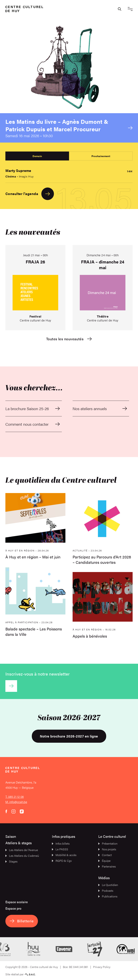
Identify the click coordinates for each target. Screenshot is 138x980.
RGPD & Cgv (62, 861)
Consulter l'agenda (30, 194)
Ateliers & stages (19, 843)
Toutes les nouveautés (69, 339)
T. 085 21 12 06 (15, 797)
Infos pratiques (64, 836)
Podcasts (106, 891)
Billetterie (22, 921)
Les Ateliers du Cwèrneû (22, 856)
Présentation (108, 843)
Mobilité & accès (64, 855)
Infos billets (61, 843)
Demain (37, 156)
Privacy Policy (102, 967)
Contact (105, 855)
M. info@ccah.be (16, 802)
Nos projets (107, 849)
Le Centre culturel (112, 836)
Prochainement (101, 156)
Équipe (104, 861)
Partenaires (107, 866)
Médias (104, 878)
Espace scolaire (17, 902)
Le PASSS (60, 849)
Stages (11, 861)
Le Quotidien (108, 885)
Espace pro (13, 908)
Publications (108, 896)
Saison (11, 836)
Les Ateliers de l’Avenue (22, 850)
